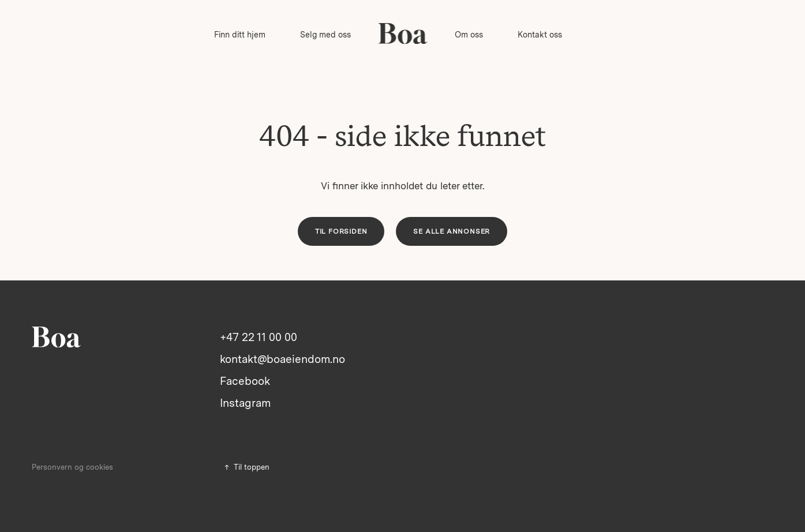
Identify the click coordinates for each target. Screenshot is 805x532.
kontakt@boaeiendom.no (282, 359)
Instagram (245, 403)
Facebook (245, 381)
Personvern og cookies (72, 467)
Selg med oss (325, 35)
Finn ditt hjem (240, 35)
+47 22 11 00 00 (259, 337)
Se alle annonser (452, 231)
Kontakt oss (540, 35)
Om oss (469, 35)
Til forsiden (341, 231)
